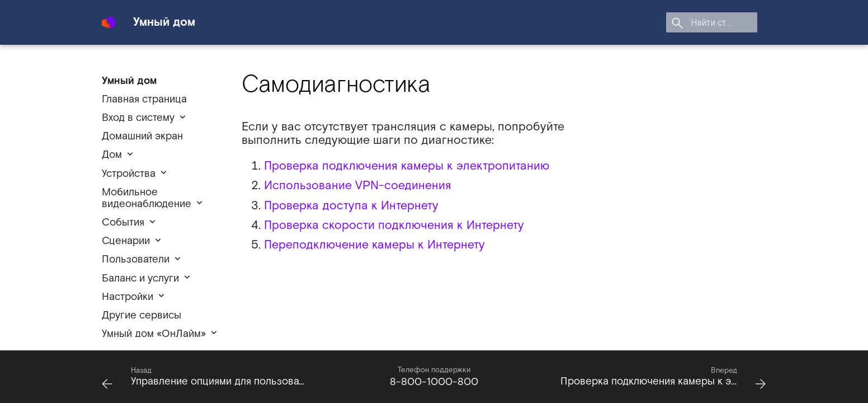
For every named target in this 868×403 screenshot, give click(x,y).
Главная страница (144, 99)
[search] (693, 22)
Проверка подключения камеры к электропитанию (407, 166)
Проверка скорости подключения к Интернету (394, 225)
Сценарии (126, 241)
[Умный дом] (108, 18)
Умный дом (129, 81)
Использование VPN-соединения (358, 186)
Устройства (129, 174)
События (123, 222)
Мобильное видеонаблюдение (147, 198)
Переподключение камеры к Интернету (374, 245)
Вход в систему (138, 118)
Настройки (128, 297)
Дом (112, 155)
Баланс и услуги (140, 278)
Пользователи (136, 259)
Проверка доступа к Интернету (351, 206)
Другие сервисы (141, 315)
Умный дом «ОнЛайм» (154, 334)
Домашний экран (142, 136)
